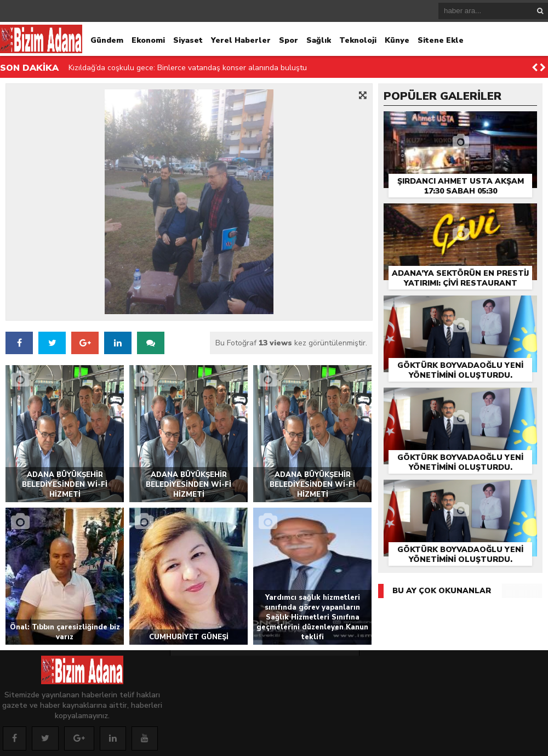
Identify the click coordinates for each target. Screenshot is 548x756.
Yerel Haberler (241, 40)
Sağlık (319, 40)
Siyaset (188, 40)
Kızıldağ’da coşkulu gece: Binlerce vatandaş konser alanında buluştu (188, 68)
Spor (289, 40)
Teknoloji (358, 40)
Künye (397, 40)
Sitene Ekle (441, 40)
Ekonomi (148, 40)
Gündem (107, 40)
